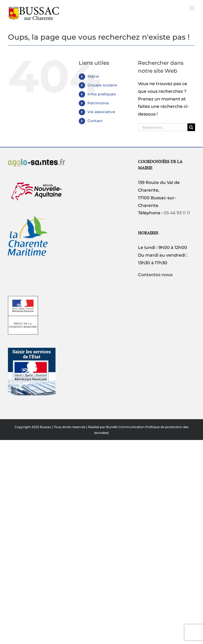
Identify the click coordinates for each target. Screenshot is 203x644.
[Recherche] (191, 127)
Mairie (93, 76)
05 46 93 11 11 (177, 213)
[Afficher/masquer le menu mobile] (192, 8)
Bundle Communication (125, 427)
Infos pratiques (102, 94)
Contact (95, 121)
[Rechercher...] (163, 127)
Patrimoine (98, 103)
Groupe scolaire (102, 85)
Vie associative (101, 112)
